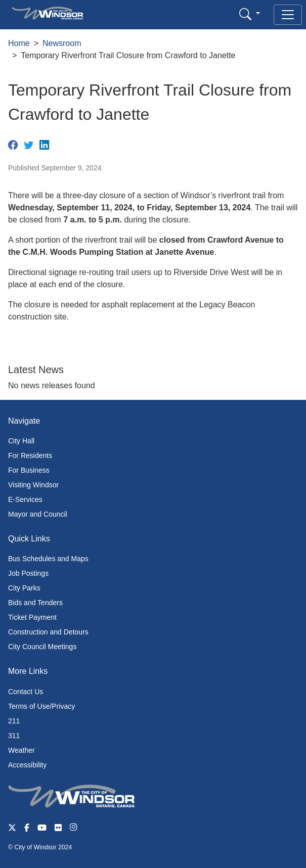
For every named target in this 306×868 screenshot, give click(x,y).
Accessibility (27, 765)
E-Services (25, 499)
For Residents (30, 455)
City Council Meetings (42, 647)
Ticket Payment (32, 617)
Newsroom (62, 43)
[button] (250, 14)
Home (19, 43)
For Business (29, 470)
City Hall (21, 441)
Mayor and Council (38, 514)
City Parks (24, 588)
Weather (21, 750)
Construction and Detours (48, 632)
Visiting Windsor (33, 485)
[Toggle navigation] (288, 15)
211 (14, 721)
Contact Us (26, 692)
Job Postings (28, 573)
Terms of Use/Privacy (41, 706)
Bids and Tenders (35, 603)
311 (14, 736)
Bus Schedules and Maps (48, 559)
